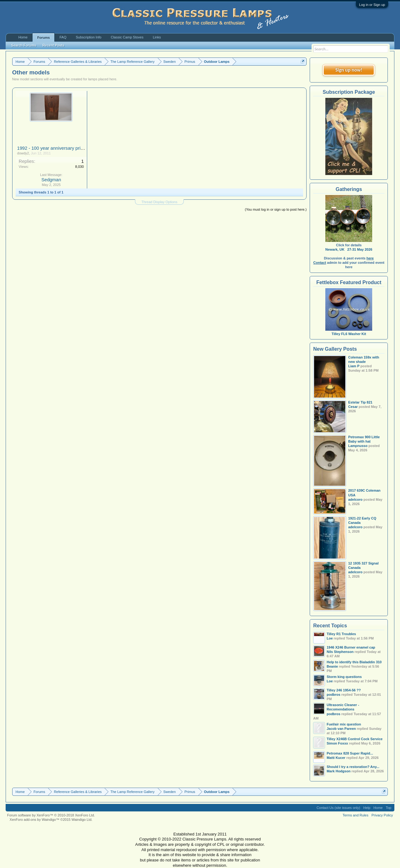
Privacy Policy (382, 815)
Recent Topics (330, 626)
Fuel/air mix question (344, 724)
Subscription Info (89, 37)
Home (23, 37)
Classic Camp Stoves (127, 37)
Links (157, 37)
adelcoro (355, 499)
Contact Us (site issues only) (338, 808)
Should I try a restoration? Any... (353, 767)
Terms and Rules (355, 815)
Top (388, 808)
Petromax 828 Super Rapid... (350, 753)
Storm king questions (344, 677)
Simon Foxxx (337, 743)
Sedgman (51, 180)
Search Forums (24, 45)
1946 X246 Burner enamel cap (351, 647)
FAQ (63, 37)
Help (367, 808)
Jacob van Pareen (341, 729)
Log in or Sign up (372, 5)
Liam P (354, 366)
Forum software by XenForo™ (51, 815)
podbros (333, 714)
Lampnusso (358, 446)
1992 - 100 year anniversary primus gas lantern (65, 148)
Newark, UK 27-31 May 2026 (349, 249)
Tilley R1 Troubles (341, 634)
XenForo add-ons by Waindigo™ (35, 820)
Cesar (353, 407)
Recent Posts (53, 45)
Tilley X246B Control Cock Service (355, 739)
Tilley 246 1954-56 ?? (344, 690)
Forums (43, 38)
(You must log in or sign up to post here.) (276, 209)
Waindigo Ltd (82, 820)
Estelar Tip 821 (360, 402)
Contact (320, 263)
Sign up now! (349, 70)
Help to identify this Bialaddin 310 (354, 662)
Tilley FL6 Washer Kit (349, 332)
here (370, 258)
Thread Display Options (160, 202)
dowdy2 (23, 153)
